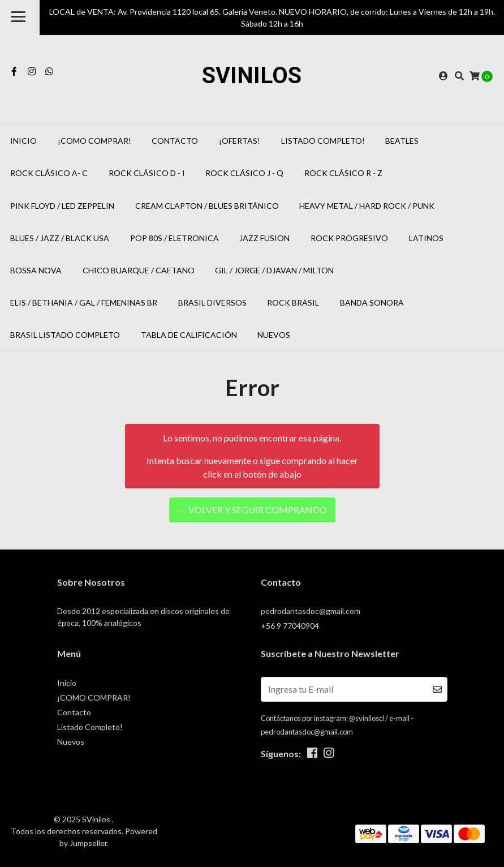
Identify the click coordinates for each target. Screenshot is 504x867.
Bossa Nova (36, 270)
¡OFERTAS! (240, 141)
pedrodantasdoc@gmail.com (311, 611)
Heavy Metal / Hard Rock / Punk (367, 206)
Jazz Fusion (264, 238)
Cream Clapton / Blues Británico (207, 206)
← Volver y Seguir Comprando (252, 510)
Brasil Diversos (212, 302)
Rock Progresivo (349, 238)
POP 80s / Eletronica (175, 238)
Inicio (23, 141)
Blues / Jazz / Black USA (60, 238)
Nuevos (274, 335)
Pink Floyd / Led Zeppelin (62, 206)
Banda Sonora (372, 302)
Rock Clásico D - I (147, 173)
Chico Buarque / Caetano (139, 270)
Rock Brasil (293, 302)
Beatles (402, 141)
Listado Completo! (323, 141)
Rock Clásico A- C (49, 173)
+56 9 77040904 (290, 626)
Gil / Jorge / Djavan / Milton (274, 270)
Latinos (426, 238)
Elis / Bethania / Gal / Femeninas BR (84, 302)
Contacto (175, 141)
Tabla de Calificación (189, 335)
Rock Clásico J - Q (244, 173)
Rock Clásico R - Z (343, 173)
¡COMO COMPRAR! (94, 141)
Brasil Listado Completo (65, 335)
